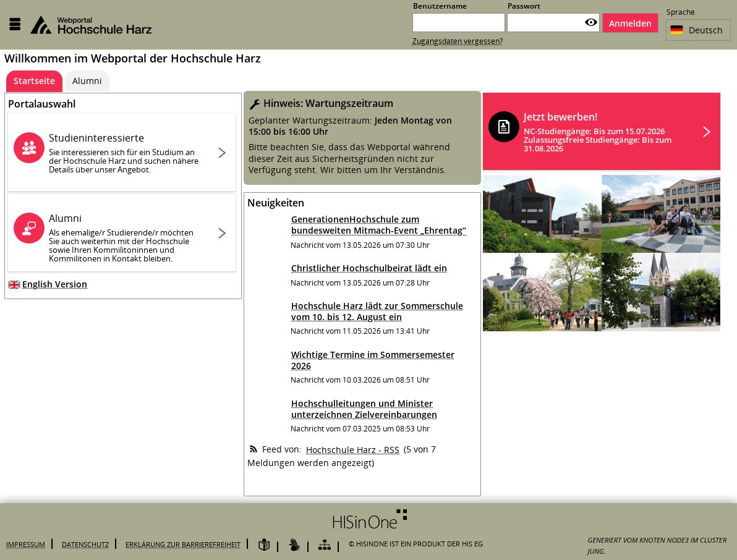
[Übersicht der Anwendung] (325, 545)
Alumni (126, 238)
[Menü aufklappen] (15, 24)
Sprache (681, 13)
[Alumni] (87, 81)
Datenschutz (85, 544)
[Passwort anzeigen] (591, 23)
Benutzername (440, 6)
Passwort (524, 6)
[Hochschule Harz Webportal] (98, 25)
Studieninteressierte (126, 153)
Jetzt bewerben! (605, 132)
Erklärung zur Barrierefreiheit (183, 544)
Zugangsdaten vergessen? (458, 41)
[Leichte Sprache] (264, 545)
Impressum (26, 544)
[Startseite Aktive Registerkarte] (34, 81)
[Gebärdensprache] (294, 545)
